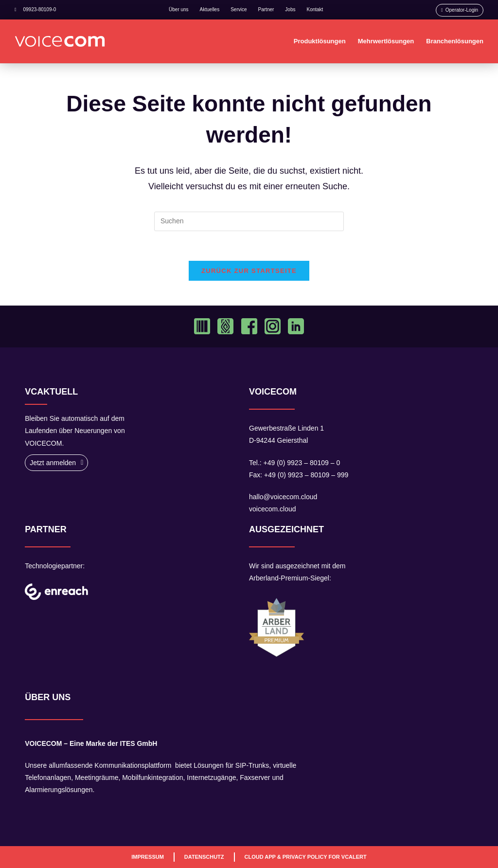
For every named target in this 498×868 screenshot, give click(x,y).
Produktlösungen (320, 41)
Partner (266, 9)
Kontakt (315, 9)
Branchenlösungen (455, 41)
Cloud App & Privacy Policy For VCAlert (306, 857)
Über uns (179, 9)
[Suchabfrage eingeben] (249, 221)
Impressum (148, 857)
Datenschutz (204, 857)
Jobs (290, 9)
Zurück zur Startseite (249, 271)
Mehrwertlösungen (386, 41)
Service (239, 9)
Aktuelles (210, 9)
